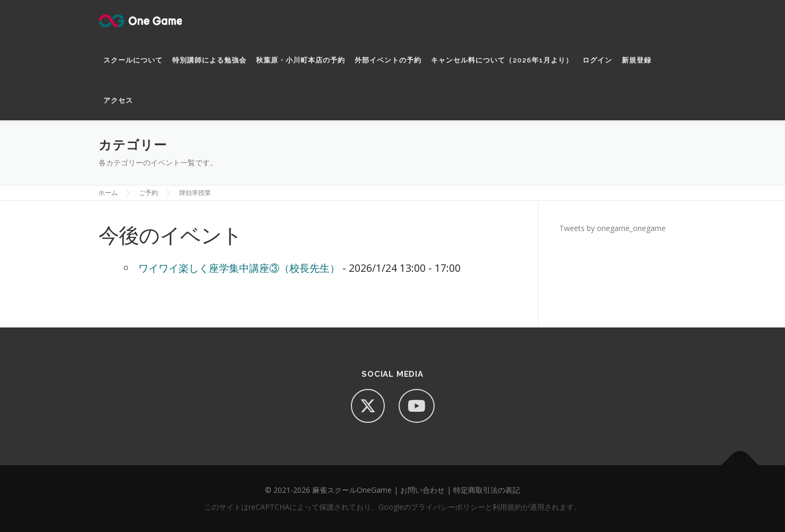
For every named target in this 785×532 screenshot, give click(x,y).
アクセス (118, 100)
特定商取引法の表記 (487, 490)
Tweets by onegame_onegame (612, 228)
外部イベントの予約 (388, 60)
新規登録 (637, 60)
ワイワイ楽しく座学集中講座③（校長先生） (239, 268)
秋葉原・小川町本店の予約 (301, 60)
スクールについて (133, 60)
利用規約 (507, 507)
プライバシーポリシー (448, 507)
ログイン (597, 60)
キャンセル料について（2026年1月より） (502, 60)
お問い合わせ (422, 490)
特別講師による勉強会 (209, 60)
